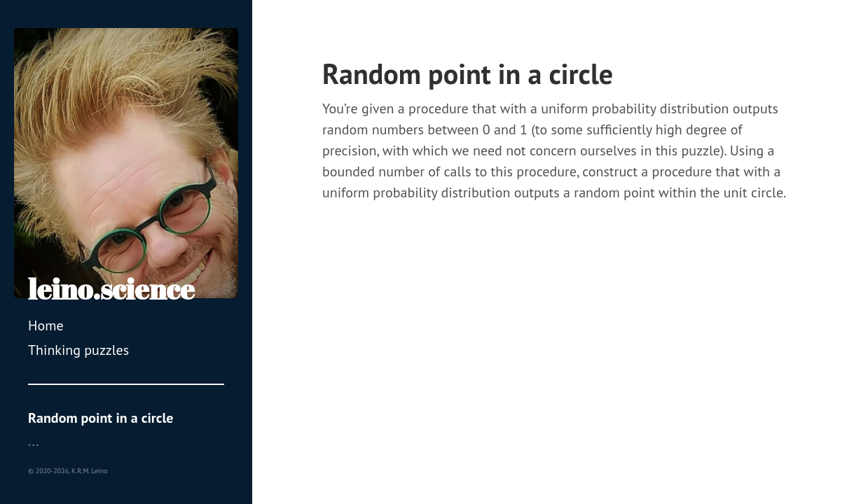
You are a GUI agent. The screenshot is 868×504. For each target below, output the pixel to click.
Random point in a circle (101, 418)
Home (46, 325)
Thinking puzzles (78, 350)
